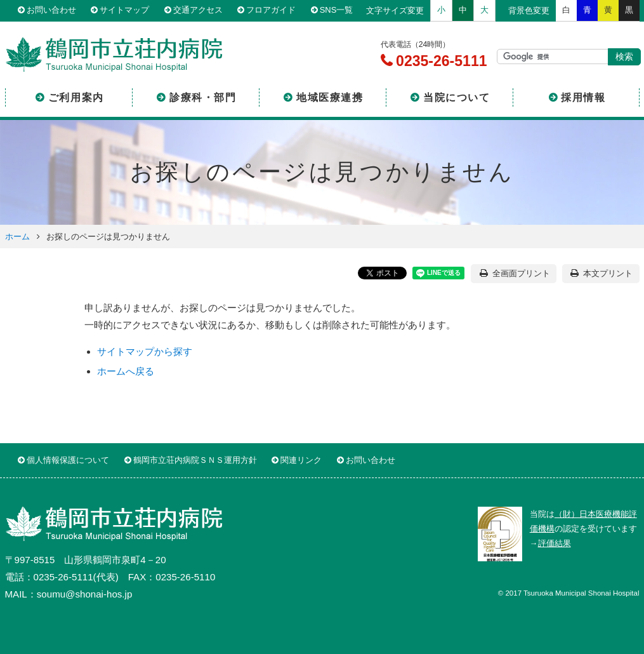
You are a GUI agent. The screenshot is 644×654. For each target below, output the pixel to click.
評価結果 (555, 543)
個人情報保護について (68, 460)
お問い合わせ (51, 10)
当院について (457, 97)
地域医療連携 (330, 97)
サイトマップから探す (145, 351)
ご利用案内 (76, 97)
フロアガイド (271, 10)
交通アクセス (198, 10)
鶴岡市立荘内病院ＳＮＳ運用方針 (195, 460)
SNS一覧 (337, 10)
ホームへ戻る (126, 371)
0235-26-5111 (440, 61)
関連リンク (301, 460)
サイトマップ (124, 10)
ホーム (17, 237)
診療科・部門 (203, 97)
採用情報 (583, 97)
